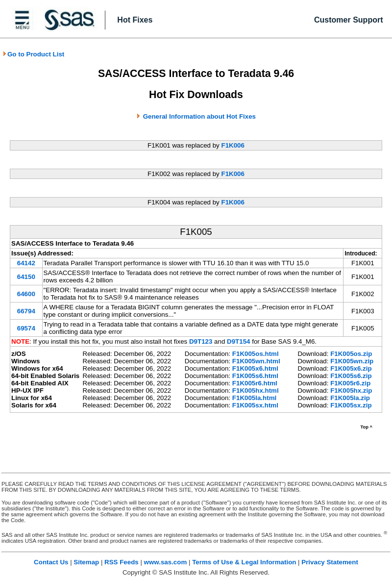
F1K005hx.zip (351, 391)
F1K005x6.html (255, 368)
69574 (26, 328)
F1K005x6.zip (351, 368)
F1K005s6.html (255, 376)
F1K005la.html (254, 398)
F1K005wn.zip (352, 361)
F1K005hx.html (256, 391)
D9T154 (238, 341)
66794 (26, 311)
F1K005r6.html (255, 383)
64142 (26, 263)
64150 (26, 277)
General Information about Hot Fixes (199, 116)
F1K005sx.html (255, 405)
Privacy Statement (330, 562)
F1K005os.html (256, 354)
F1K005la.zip (350, 398)
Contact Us (51, 562)
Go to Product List (33, 54)
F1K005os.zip (351, 354)
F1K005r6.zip (350, 383)
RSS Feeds (122, 562)
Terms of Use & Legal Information (244, 562)
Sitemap (86, 562)
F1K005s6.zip (351, 376)
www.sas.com (166, 562)
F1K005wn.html (256, 361)
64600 (26, 294)
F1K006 (233, 145)
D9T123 (201, 341)
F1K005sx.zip (351, 405)
